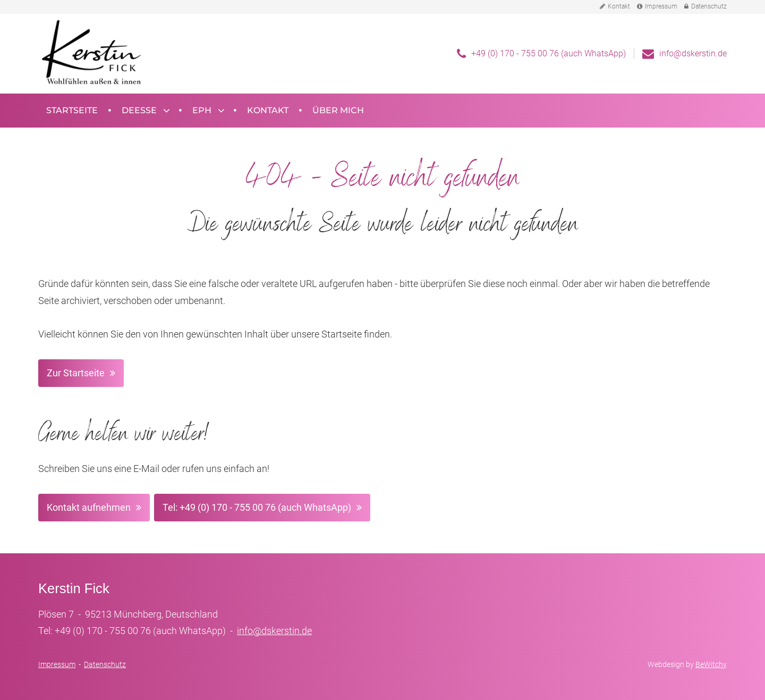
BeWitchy (711, 664)
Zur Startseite (76, 373)
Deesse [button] (139, 110)
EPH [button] (202, 110)
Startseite (72, 110)
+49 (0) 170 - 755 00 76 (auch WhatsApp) (549, 53)
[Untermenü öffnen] (166, 111)
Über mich (338, 110)
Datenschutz (705, 6)
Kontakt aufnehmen (89, 507)
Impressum (657, 6)
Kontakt (615, 6)
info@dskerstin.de (693, 53)
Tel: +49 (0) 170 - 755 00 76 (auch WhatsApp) (257, 507)
